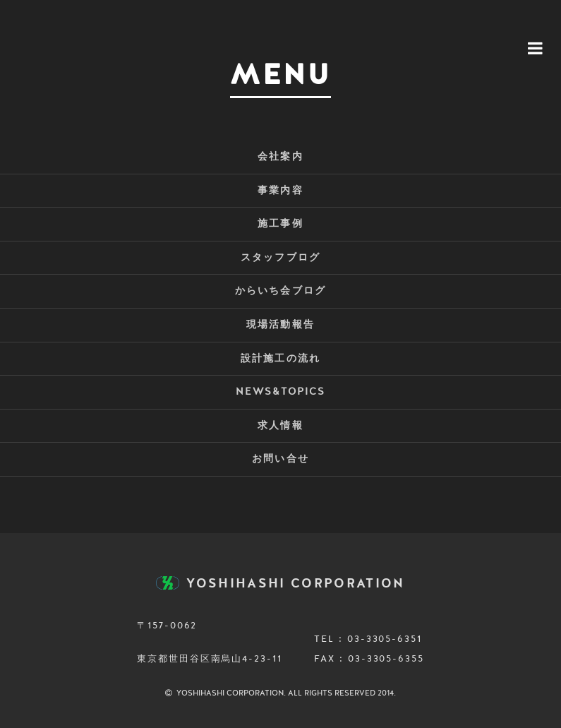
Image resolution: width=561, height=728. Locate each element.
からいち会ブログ (280, 291)
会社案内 (280, 157)
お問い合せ (280, 459)
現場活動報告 (280, 325)
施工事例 (280, 224)
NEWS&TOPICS (280, 392)
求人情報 (280, 426)
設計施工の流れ (280, 359)
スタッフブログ (280, 258)
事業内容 (280, 191)
